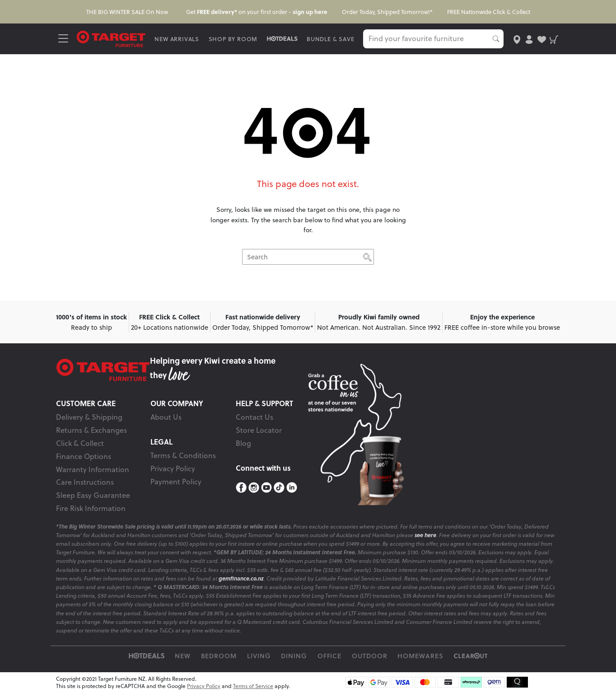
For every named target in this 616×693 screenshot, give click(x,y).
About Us (166, 417)
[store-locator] (517, 39)
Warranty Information (93, 469)
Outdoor (370, 656)
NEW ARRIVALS (177, 39)
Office (330, 656)
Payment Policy (176, 482)
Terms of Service (253, 686)
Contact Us (254, 417)
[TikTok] (279, 488)
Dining (294, 656)
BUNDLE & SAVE (330, 39)
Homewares (420, 656)
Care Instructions (85, 482)
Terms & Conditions (183, 455)
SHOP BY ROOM (233, 39)
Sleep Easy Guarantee (93, 495)
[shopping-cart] (554, 39)
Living (259, 656)
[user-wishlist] (542, 39)
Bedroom (219, 656)
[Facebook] (241, 488)
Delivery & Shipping (89, 417)
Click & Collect (80, 443)
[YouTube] (266, 488)
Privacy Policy (173, 468)
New (183, 656)
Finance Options (84, 456)
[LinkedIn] (292, 488)
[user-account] (529, 39)
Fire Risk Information (91, 508)
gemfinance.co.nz (241, 578)
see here (425, 535)
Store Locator (259, 430)
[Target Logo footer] (103, 370)
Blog (243, 443)
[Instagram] (254, 488)
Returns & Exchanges (91, 430)
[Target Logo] (111, 38)
